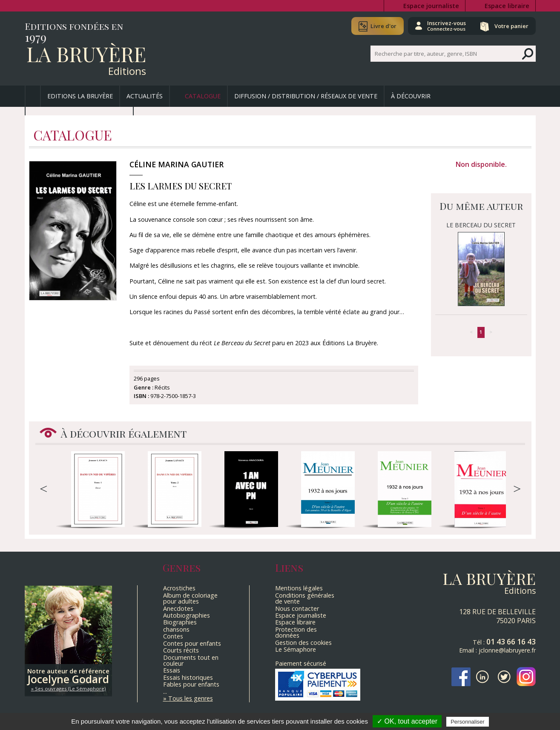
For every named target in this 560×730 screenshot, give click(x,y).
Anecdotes (178, 608)
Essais (172, 670)
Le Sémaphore (296, 649)
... (165, 691)
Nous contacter (297, 608)
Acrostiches (179, 588)
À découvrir (411, 96)
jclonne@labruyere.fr (507, 650)
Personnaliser (468, 722)
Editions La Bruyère (80, 96)
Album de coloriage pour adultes (190, 598)
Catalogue (203, 96)
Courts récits (181, 650)
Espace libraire (507, 6)
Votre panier (511, 26)
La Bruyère (86, 54)
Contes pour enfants (192, 643)
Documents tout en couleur (191, 660)
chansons (176, 629)
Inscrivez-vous (447, 26)
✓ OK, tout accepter (407, 721)
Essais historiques (188, 677)
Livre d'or (383, 26)
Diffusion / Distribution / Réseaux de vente (306, 96)
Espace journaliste (431, 6)
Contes (173, 636)
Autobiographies (187, 615)
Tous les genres (191, 698)
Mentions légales (299, 588)
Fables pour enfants (191, 684)
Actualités (145, 96)
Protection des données (296, 632)
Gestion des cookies (303, 643)
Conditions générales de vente (305, 598)
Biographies (180, 622)
